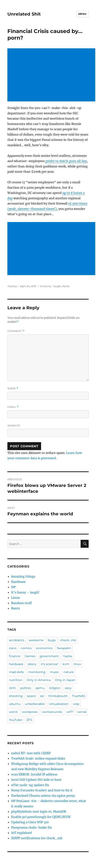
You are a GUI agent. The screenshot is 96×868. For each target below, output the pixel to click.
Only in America (39, 680)
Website (14, 425)
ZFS (29, 720)
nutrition (16, 680)
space (31, 696)
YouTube (16, 720)
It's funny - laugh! (51, 286)
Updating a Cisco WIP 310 (30, 822)
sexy (68, 688)
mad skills (16, 672)
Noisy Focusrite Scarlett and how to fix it (42, 790)
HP (13, 587)
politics (26, 688)
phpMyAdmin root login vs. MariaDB (39, 811)
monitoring (37, 672)
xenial (82, 712)
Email (13, 407)
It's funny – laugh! (25, 592)
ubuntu (15, 704)
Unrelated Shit (24, 14)
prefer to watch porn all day (66, 161)
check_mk (68, 640)
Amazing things (23, 576)
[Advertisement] (52, 75)
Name (13, 388)
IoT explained (21, 833)
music (54, 672)
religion (55, 688)
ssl (42, 696)
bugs (52, 640)
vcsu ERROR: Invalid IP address (34, 774)
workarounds (52, 712)
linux (77, 664)
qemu (40, 688)
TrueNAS (79, 696)
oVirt (12, 688)
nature (69, 672)
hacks (68, 656)
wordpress (30, 712)
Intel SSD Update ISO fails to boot (36, 780)
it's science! (50, 664)
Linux (16, 598)
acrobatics (17, 640)
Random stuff (21, 603)
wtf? (70, 712)
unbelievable (35, 704)
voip (76, 704)
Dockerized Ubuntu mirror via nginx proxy (43, 796)
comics (26, 648)
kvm (66, 664)
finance (15, 656)
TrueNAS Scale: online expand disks (38, 758)
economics (44, 648)
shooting (16, 696)
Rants (66, 286)
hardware (16, 664)
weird (13, 712)
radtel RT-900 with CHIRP (31, 753)
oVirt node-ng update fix (30, 785)
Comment (16, 331)
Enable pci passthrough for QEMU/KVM (41, 817)
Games (30, 656)
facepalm (64, 648)
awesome (36, 640)
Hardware (18, 582)
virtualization (59, 704)
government (49, 656)
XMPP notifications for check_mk (37, 838)
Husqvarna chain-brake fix (32, 827)
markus (12, 286)
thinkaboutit (58, 696)
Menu (82, 14)
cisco (13, 648)
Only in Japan (65, 680)
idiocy (32, 664)
